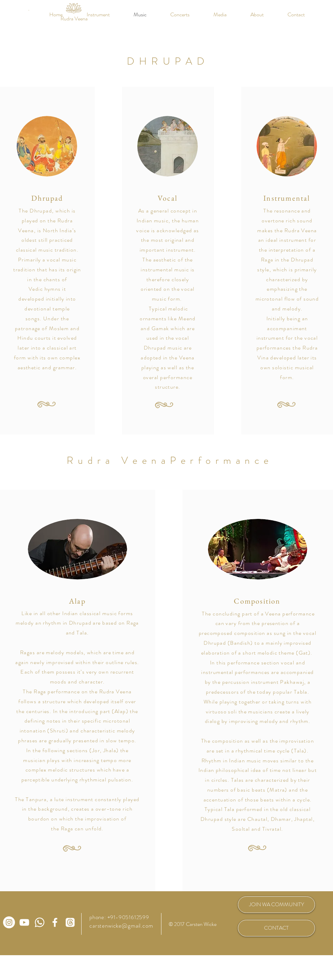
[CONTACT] (276, 928)
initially (56, 299)
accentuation (220, 800)
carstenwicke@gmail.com (121, 926)
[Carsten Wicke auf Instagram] (9, 922)
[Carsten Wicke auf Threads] (70, 922)
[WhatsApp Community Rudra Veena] (40, 922)
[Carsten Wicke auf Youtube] (24, 922)
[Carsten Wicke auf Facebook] (55, 922)
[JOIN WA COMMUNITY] (276, 905)
